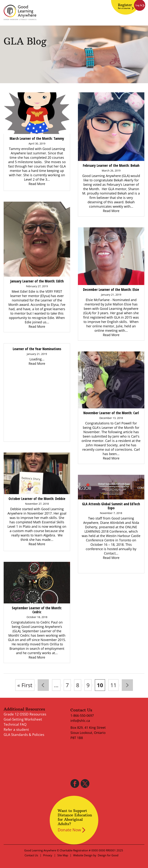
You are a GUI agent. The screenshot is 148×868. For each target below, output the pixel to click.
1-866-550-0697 (82, 715)
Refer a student (16, 730)
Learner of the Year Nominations (37, 349)
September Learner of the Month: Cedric (37, 610)
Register (125, 6)
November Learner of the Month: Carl (111, 413)
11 (113, 685)
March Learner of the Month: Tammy (37, 138)
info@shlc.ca (80, 721)
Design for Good (108, 855)
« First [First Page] (25, 685)
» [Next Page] (127, 685)
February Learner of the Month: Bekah (111, 165)
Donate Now (69, 830)
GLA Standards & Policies (24, 735)
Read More (37, 184)
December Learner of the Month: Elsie (111, 289)
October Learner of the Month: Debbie (37, 499)
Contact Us (31, 855)
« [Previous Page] (43, 685)
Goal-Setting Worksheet (23, 719)
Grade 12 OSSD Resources (25, 714)
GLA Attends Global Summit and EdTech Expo (111, 506)
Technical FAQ (15, 724)
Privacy (48, 855)
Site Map (63, 855)
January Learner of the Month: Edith (37, 281)
